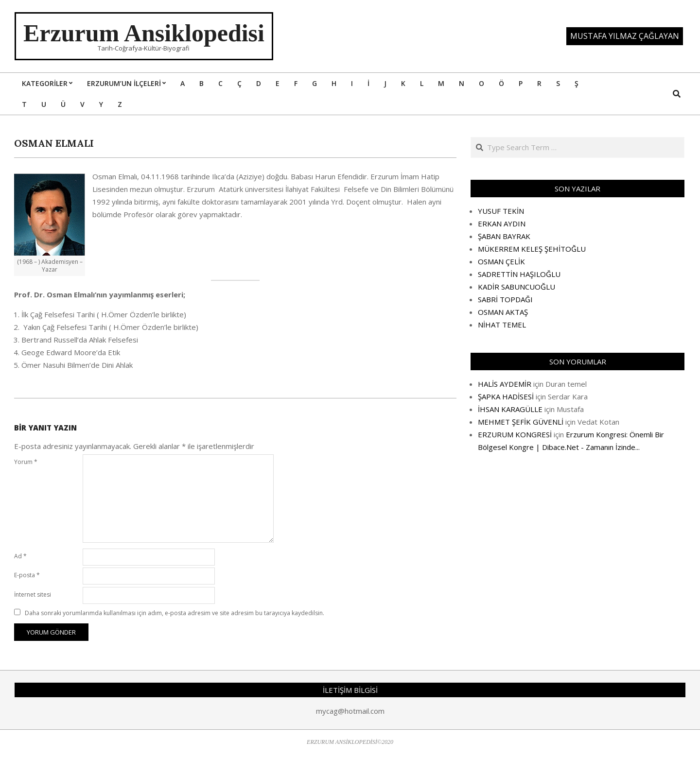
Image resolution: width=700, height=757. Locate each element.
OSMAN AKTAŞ (503, 312)
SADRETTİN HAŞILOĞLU (519, 274)
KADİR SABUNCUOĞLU (516, 287)
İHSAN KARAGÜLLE (510, 409)
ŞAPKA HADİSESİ (506, 396)
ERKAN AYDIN (502, 224)
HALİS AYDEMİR (505, 384)
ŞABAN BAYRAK (504, 236)
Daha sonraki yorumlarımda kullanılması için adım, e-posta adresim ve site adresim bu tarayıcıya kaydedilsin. (175, 613)
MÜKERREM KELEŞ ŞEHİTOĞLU (532, 249)
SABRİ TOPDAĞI (505, 299)
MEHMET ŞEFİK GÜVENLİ (521, 422)
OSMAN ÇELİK (501, 261)
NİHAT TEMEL (502, 325)
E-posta (27, 575)
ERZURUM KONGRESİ (515, 434)
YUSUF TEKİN (501, 211)
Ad (20, 556)
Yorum (26, 462)
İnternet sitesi (33, 594)
